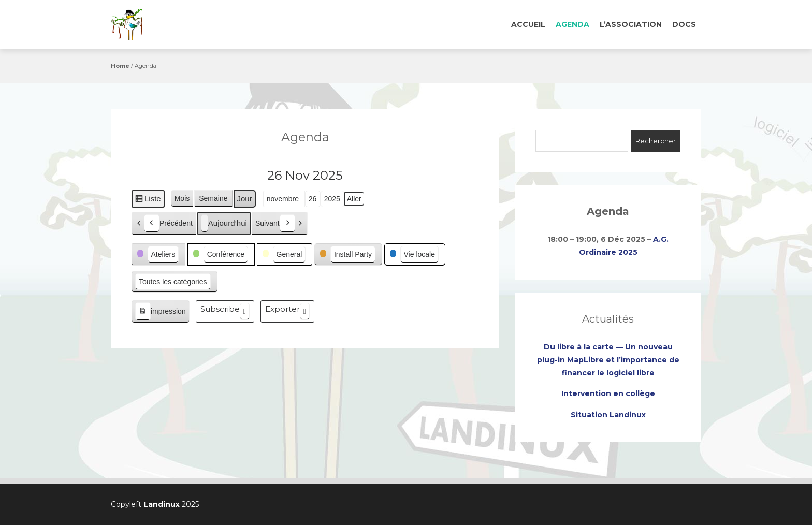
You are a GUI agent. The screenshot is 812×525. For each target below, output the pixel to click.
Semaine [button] (213, 198)
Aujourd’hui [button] (224, 223)
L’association (631, 24)
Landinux (162, 504)
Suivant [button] (275, 223)
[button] (158, 254)
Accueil (528, 24)
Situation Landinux (608, 415)
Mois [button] (182, 198)
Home (120, 66)
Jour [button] (245, 199)
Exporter (287, 311)
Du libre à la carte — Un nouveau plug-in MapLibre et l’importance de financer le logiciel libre (608, 360)
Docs (684, 24)
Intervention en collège (608, 393)
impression (160, 312)
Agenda (572, 24)
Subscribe (225, 311)
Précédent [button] (168, 223)
